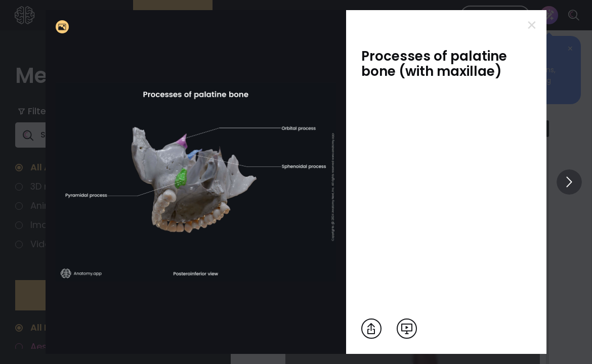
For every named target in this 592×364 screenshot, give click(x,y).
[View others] (569, 182)
